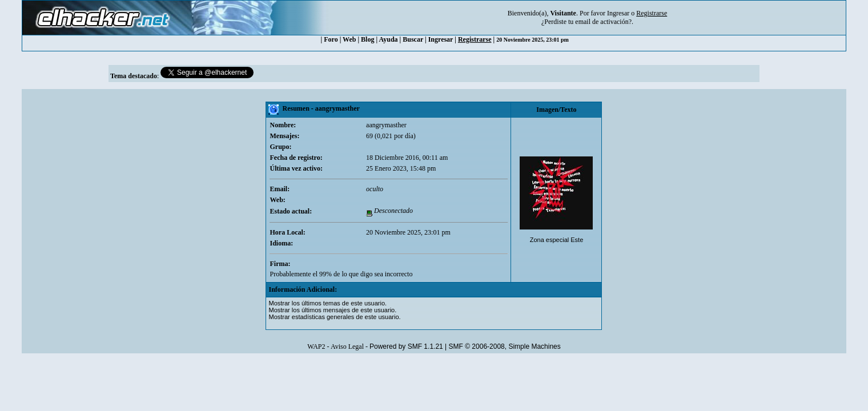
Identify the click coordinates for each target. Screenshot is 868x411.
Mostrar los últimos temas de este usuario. (327, 303)
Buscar (413, 39)
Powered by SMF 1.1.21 (406, 346)
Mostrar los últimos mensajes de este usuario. (332, 310)
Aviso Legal (347, 346)
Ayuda (388, 39)
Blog (367, 39)
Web (349, 39)
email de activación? (603, 22)
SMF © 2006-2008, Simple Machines (505, 346)
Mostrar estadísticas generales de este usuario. (334, 317)
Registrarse (475, 39)
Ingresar (618, 13)
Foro (331, 39)
